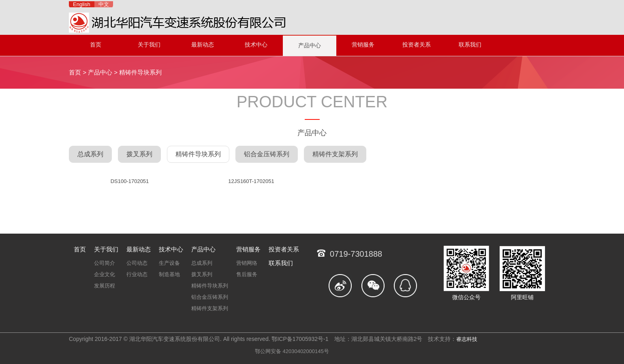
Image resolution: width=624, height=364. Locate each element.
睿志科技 (467, 339)
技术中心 (256, 45)
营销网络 (247, 263)
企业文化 (105, 274)
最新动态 (203, 45)
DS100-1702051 (130, 181)
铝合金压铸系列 (267, 154)
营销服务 (363, 45)
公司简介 (105, 263)
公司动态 (137, 263)
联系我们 (470, 45)
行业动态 (137, 274)
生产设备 (169, 263)
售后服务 (247, 274)
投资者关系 (417, 45)
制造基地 (169, 274)
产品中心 (310, 45)
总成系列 (90, 154)
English (82, 4)
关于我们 (149, 45)
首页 (96, 45)
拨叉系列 (139, 154)
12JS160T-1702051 (251, 181)
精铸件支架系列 (335, 154)
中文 (104, 4)
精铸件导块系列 (140, 72)
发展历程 (105, 286)
